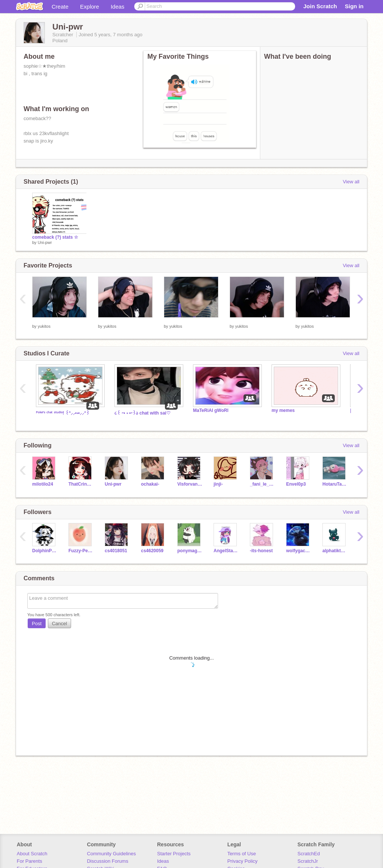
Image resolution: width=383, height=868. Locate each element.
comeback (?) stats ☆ (55, 237)
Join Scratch (320, 6)
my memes (283, 410)
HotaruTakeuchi (335, 484)
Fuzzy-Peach (81, 551)
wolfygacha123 (299, 551)
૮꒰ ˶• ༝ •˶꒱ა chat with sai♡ (143, 413)
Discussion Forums (108, 861)
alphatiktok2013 (335, 551)
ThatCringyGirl (81, 484)
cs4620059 (152, 551)
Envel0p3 (296, 484)
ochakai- (150, 484)
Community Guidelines (111, 854)
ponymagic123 (190, 551)
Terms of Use (242, 854)
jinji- (218, 484)
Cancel (59, 624)
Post (37, 624)
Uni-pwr (45, 242)
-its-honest (261, 551)
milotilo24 (43, 484)
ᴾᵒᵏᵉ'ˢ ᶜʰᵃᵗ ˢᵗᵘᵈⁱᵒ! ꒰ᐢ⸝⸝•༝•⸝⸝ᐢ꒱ (63, 413)
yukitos (44, 326)
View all (351, 182)
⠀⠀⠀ (37, 321)
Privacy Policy (243, 861)
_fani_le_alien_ (262, 484)
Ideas (118, 7)
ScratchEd (309, 854)
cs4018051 (116, 551)
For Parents (30, 861)
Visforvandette (190, 484)
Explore (90, 7)
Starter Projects (174, 854)
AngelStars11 (226, 551)
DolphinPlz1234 (45, 551)
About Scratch (32, 854)
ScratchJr (308, 861)
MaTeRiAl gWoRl (211, 410)
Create (60, 7)
